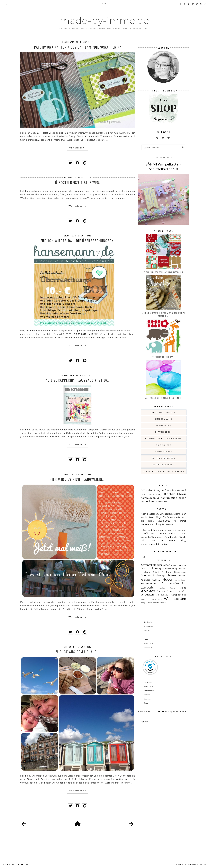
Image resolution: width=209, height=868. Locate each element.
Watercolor (157, 599)
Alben (167, 565)
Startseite (148, 622)
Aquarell (175, 565)
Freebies (145, 572)
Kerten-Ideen (181, 580)
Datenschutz (149, 626)
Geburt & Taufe (162, 572)
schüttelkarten (163, 465)
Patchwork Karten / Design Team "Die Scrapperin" (78, 47)
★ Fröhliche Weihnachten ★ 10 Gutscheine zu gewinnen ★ (163, 315)
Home (104, 4)
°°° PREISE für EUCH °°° (163, 357)
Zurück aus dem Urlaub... (78, 652)
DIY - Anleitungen (164, 412)
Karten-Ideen (164, 432)
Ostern (161, 591)
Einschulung (164, 419)
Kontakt (147, 630)
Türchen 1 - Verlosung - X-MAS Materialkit (163, 272)
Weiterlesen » (78, 148)
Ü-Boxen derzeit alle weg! (78, 182)
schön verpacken (164, 458)
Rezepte (172, 591)
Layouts (147, 587)
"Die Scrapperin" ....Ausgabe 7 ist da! (78, 380)
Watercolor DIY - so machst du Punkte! (163, 398)
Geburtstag (164, 425)
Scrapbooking (179, 595)
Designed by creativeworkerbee (189, 865)
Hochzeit (182, 575)
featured (182, 569)
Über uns (147, 699)
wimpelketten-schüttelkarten (164, 471)
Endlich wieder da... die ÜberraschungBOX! (78, 241)
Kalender (145, 580)
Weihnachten (164, 452)
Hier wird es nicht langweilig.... (78, 479)
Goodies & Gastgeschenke (158, 575)
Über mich (148, 648)
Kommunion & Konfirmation (164, 439)
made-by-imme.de (105, 21)
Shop (146, 640)
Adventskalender (151, 565)
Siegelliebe (164, 445)
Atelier (183, 565)
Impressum (148, 644)
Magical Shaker (167, 588)
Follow (144, 722)
